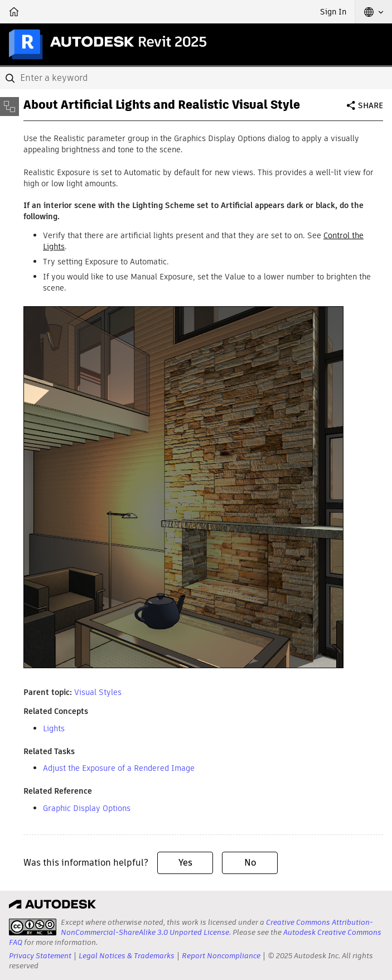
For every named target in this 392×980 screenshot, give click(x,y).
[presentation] (33, 927)
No (250, 863)
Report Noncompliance (221, 956)
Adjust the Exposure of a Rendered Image (119, 768)
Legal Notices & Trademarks (127, 956)
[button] (374, 12)
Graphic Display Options (87, 808)
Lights (54, 728)
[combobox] (196, 78)
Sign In (333, 12)
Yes (185, 863)
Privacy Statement (40, 956)
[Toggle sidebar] (9, 107)
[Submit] (11, 78)
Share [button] (371, 105)
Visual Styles (98, 692)
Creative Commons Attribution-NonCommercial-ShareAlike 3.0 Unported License (217, 927)
